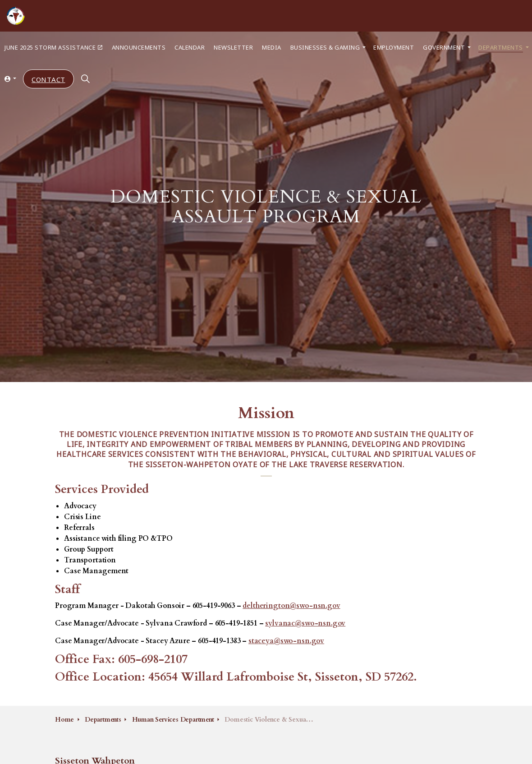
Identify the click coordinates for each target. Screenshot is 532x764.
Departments (501, 47)
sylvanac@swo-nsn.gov (305, 623)
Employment (394, 47)
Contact (48, 79)
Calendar (190, 47)
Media (272, 47)
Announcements (139, 47)
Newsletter (233, 47)
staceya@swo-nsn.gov (286, 641)
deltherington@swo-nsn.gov (291, 606)
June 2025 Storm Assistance (54, 47)
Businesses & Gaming (325, 47)
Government (444, 47)
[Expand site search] (86, 79)
